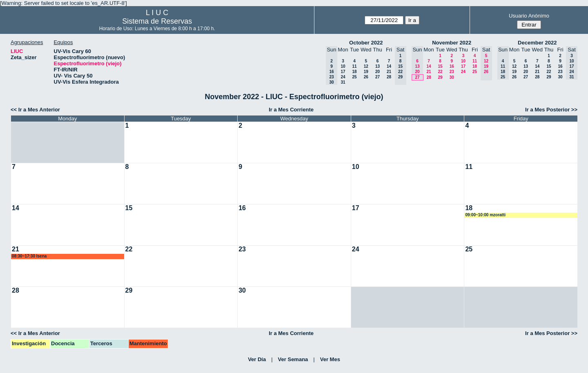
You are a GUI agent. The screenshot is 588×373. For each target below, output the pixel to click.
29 (440, 77)
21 (389, 72)
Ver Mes (330, 359)
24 (343, 77)
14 (389, 66)
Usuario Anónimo (529, 16)
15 (440, 66)
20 (378, 72)
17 (343, 72)
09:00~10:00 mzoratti (485, 215)
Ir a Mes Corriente (291, 110)
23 (452, 72)
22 (440, 72)
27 (378, 77)
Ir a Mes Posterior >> (551, 110)
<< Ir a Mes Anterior (35, 110)
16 (452, 66)
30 (452, 77)
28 (389, 77)
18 (354, 72)
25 (354, 77)
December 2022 (537, 43)
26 (366, 77)
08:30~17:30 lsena (29, 256)
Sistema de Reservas (157, 21)
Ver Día (257, 359)
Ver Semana (293, 359)
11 (354, 66)
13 (378, 66)
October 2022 (366, 43)
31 (343, 82)
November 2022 (452, 43)
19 (366, 72)
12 (366, 66)
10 (343, 66)
